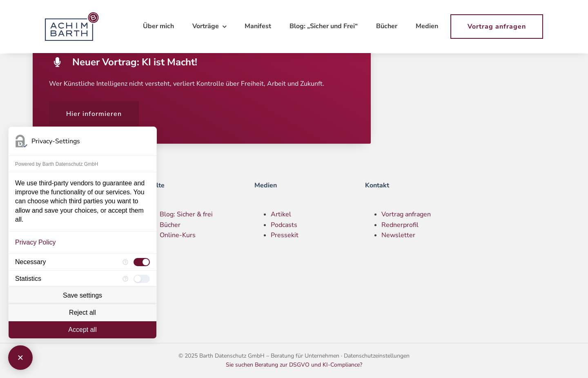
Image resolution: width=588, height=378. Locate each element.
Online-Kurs (178, 235)
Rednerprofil (400, 225)
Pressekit (285, 235)
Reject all (82, 312)
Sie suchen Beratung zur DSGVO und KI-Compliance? (294, 365)
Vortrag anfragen (406, 214)
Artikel (281, 214)
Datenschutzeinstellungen (377, 356)
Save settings (82, 295)
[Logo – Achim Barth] (73, 16)
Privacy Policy (36, 242)
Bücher (170, 225)
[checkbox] (142, 262)
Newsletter (398, 235)
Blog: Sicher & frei (186, 214)
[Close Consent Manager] (20, 358)
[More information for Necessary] (125, 262)
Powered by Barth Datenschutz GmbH (57, 164)
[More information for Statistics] (125, 279)
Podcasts (284, 225)
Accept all (82, 330)
